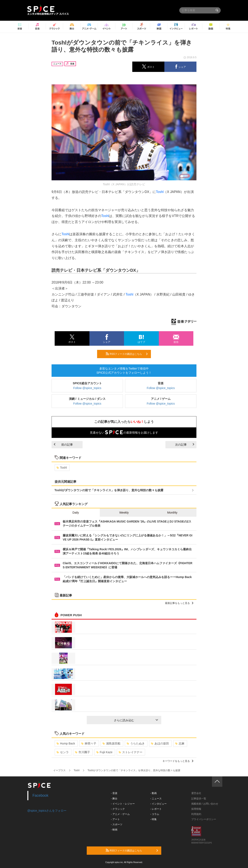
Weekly (124, 513)
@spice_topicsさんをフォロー (47, 811)
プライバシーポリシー (204, 819)
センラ (63, 752)
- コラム (155, 814)
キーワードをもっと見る (178, 761)
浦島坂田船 (111, 743)
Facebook (40, 795)
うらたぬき (136, 743)
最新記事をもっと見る (179, 603)
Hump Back (66, 743)
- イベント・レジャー (123, 804)
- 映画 (114, 830)
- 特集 (153, 819)
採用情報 (196, 809)
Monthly (172, 513)
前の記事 (63, 445)
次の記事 (185, 445)
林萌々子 (89, 743)
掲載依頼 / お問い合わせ (205, 804)
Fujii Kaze (104, 752)
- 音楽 (114, 793)
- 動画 (153, 793)
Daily (76, 513)
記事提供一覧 (199, 799)
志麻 (180, 743)
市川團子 (82, 752)
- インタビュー (158, 804)
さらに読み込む (136, 720)
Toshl (160, 192)
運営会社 (196, 793)
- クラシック (118, 809)
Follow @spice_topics (87, 388)
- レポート (156, 809)
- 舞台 (114, 799)
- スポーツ (117, 824)
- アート (115, 819)
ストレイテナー (131, 752)
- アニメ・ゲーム (120, 814)
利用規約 (196, 814)
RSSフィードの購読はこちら (127, 354)
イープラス (59, 770)
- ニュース (156, 799)
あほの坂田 (160, 743)
